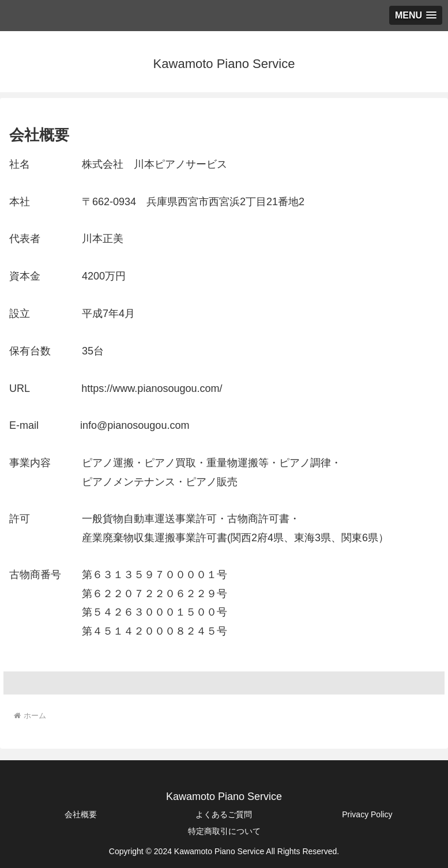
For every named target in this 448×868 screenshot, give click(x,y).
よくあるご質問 (224, 814)
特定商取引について (224, 831)
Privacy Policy (367, 814)
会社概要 (81, 814)
